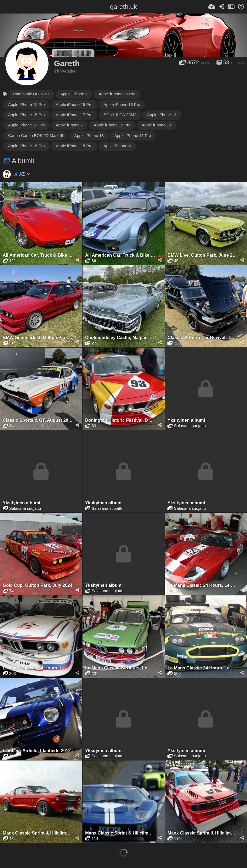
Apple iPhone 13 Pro (122, 105)
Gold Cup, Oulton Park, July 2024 (37, 585)
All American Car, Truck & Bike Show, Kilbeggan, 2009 (120, 255)
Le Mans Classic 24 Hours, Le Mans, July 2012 (38, 668)
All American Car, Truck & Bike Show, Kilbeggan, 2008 (38, 255)
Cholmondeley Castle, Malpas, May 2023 (120, 338)
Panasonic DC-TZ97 (31, 94)
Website (65, 71)
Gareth (67, 63)
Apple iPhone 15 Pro (117, 94)
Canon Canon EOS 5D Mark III (36, 136)
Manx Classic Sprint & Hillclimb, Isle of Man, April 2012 (203, 833)
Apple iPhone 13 (162, 115)
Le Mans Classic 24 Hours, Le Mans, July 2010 (203, 585)
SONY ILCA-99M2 (120, 115)
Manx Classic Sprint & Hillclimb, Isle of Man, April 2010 (38, 833)
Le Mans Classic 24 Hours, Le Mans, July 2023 (120, 668)
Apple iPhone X (117, 146)
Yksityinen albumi (186, 420)
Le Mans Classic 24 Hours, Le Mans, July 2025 (203, 668)
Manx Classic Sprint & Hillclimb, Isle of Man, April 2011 (120, 833)
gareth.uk (123, 7)
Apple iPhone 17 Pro (74, 115)
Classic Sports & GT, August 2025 (38, 420)
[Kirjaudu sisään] (221, 7)
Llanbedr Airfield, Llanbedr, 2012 (37, 751)
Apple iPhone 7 (74, 94)
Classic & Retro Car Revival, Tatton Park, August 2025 (203, 338)
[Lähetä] (212, 7)
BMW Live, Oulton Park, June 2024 (203, 255)
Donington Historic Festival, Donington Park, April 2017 (120, 420)
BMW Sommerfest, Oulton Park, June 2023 (38, 338)
